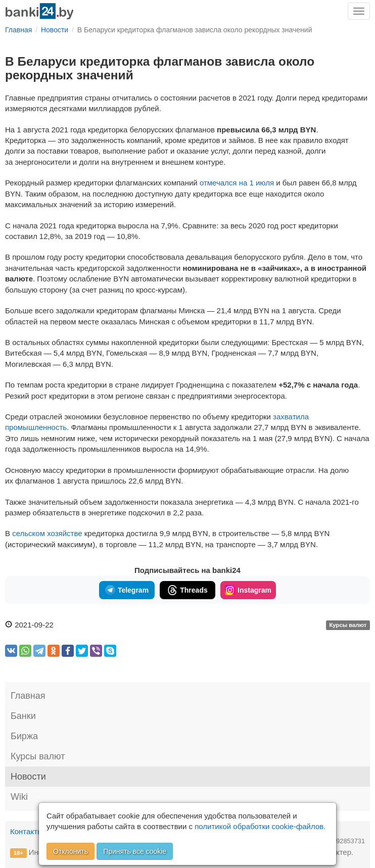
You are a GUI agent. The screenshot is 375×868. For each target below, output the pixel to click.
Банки (23, 716)
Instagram (248, 590)
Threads (187, 590)
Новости (28, 777)
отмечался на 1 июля (237, 183)
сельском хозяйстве (47, 533)
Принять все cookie (135, 851)
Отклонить (71, 851)
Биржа (24, 736)
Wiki (19, 797)
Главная (28, 696)
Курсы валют (348, 625)
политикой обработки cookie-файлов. (260, 826)
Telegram (127, 590)
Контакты (27, 831)
